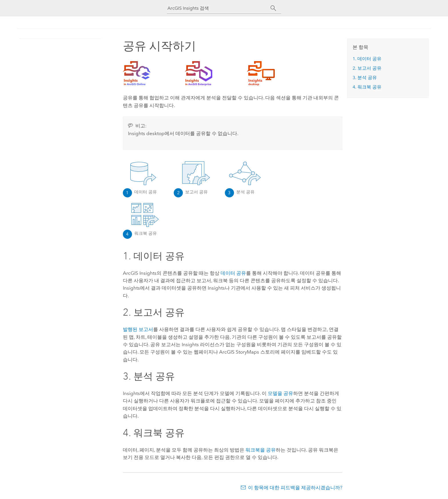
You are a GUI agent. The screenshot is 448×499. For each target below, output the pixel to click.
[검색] (273, 8)
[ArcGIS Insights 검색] (219, 8)
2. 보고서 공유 (367, 68)
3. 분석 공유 (365, 78)
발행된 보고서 (138, 329)
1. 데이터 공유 (367, 59)
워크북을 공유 (261, 450)
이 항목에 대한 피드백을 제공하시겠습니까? (295, 488)
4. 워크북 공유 (367, 87)
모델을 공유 (280, 393)
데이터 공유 (233, 273)
